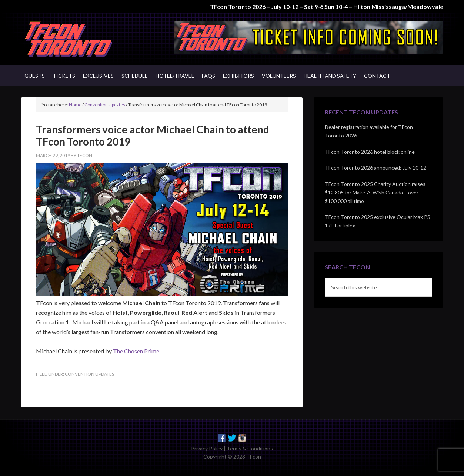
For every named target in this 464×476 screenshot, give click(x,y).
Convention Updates (89, 374)
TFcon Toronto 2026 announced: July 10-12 (375, 168)
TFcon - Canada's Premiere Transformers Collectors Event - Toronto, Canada (84, 39)
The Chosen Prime (136, 351)
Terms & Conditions (250, 448)
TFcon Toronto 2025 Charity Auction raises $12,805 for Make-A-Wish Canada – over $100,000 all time (375, 192)
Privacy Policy (207, 448)
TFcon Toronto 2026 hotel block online (370, 152)
